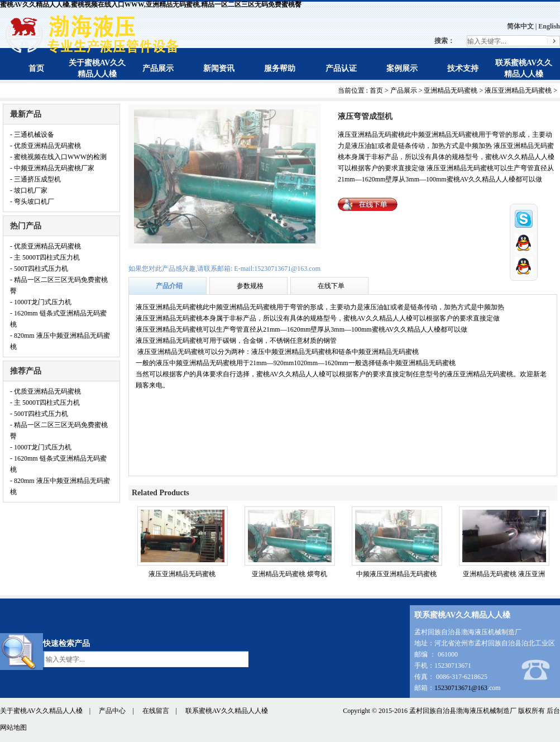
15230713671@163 (461, 688)
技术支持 (463, 68)
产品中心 (112, 711)
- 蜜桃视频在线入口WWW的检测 (58, 157)
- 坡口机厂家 (29, 190)
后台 (553, 711)
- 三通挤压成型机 (35, 179)
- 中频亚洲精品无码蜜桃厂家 (52, 168)
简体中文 (520, 26)
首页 (36, 68)
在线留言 (156, 711)
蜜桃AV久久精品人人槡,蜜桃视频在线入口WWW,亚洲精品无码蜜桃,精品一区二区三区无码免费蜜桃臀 (151, 4)
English (549, 26)
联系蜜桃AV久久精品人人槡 (227, 711)
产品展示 (158, 68)
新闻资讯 (219, 68)
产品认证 (341, 68)
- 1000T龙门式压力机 (41, 302)
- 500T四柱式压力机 (39, 269)
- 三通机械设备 (32, 135)
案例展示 (402, 68)
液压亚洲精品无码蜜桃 (518, 90)
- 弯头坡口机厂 (32, 202)
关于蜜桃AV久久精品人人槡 (41, 711)
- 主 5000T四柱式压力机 (45, 257)
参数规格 (250, 286)
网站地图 (13, 727)
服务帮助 (280, 68)
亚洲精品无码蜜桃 (451, 90)
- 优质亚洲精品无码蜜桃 (46, 146)
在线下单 (331, 286)
